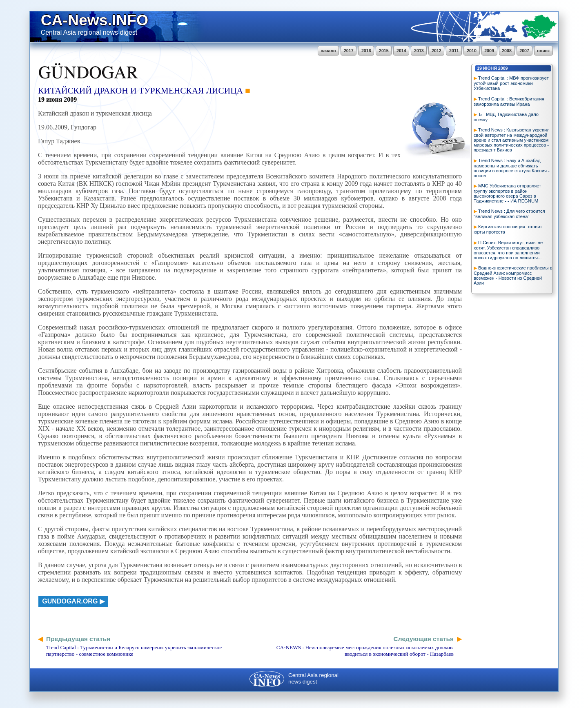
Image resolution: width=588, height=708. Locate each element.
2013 (419, 51)
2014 (401, 51)
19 (479, 68)
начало (328, 51)
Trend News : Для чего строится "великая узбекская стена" (509, 214)
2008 (507, 51)
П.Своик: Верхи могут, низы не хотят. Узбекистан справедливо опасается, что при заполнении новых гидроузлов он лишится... (508, 250)
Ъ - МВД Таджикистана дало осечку (506, 117)
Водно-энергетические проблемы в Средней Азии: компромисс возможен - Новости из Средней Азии (513, 275)
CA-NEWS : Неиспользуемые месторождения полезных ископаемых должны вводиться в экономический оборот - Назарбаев (365, 651)
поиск (543, 51)
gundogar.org (70, 601)
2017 (349, 51)
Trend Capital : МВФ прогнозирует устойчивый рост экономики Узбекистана (511, 83)
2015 (384, 51)
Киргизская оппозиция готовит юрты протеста (508, 229)
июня (490, 68)
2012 (437, 51)
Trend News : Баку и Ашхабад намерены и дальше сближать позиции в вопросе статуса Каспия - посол (512, 168)
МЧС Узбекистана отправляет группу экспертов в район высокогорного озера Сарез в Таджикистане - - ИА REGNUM (507, 193)
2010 (472, 51)
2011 (454, 51)
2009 (489, 51)
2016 (366, 51)
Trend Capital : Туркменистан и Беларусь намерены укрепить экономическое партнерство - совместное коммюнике (134, 651)
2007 (524, 51)
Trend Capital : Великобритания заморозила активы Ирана (509, 101)
